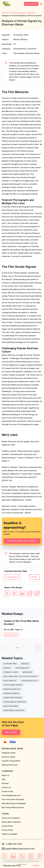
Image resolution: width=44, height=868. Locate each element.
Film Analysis (19, 53)
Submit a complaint (10, 834)
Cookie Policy (7, 826)
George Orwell (11, 693)
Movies (17, 40)
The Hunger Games (13, 685)
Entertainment (20, 49)
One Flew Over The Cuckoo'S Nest (21, 676)
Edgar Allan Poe (12, 689)
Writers (24, 40)
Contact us (6, 787)
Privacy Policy (7, 830)
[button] (17, 648)
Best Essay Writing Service (13, 808)
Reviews (5, 783)
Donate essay (7, 791)
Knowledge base (12, 749)
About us (6, 775)
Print (35, 577)
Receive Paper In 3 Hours (22, 541)
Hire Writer (31, 4)
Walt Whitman (11, 706)
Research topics (9, 757)
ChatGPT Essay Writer (11, 761)
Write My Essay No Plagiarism (14, 804)
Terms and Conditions (11, 818)
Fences (7, 668)
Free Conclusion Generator (13, 800)
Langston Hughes (13, 698)
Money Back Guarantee (11, 822)
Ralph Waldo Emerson (15, 702)
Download (12, 577)
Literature (32, 49)
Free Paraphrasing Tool (11, 796)
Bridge (25, 664)
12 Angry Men (10, 664)
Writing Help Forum (10, 765)
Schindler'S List (30, 681)
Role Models (10, 681)
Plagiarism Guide (9, 753)
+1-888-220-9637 (14, 844)
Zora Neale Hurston (14, 710)
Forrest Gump (11, 672)
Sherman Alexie (33, 53)
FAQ (4, 779)
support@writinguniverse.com (20, 849)
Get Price (11, 732)
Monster (27, 672)
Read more (11, 635)
